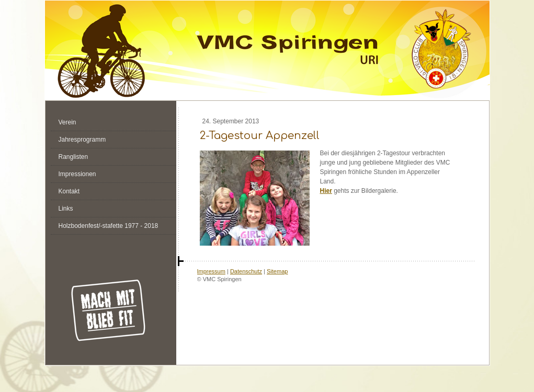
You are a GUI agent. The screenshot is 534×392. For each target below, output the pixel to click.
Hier (326, 191)
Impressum (211, 271)
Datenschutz (246, 271)
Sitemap (277, 271)
